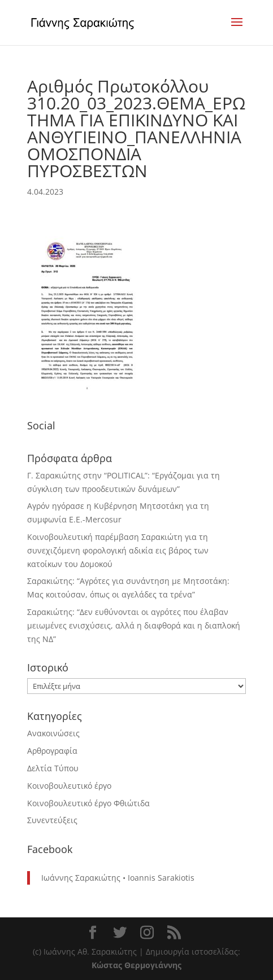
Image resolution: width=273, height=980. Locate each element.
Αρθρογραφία (52, 751)
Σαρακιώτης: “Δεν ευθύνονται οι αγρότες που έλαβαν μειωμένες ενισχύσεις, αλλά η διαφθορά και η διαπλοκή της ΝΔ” (134, 625)
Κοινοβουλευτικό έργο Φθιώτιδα (88, 803)
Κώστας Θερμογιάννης (136, 965)
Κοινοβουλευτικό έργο (69, 786)
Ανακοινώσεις (53, 733)
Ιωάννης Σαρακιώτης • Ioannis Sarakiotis (118, 878)
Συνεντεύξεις (52, 820)
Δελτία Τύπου (53, 768)
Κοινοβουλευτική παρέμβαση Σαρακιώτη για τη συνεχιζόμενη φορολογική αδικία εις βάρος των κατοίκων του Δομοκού (118, 550)
